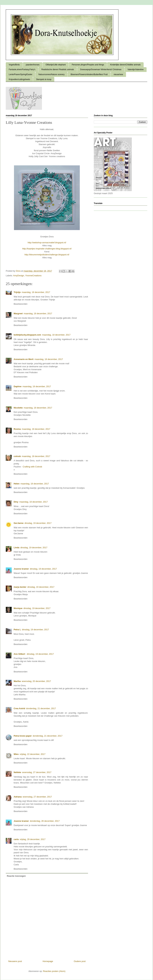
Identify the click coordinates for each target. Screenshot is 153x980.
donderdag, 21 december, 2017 (41, 708)
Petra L (17, 630)
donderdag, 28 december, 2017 (45, 821)
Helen (17, 484)
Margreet (18, 313)
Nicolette (18, 408)
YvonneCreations (33, 276)
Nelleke (17, 772)
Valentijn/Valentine (136, 69)
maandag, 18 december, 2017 (36, 292)
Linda (17, 548)
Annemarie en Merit (24, 359)
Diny (16, 502)
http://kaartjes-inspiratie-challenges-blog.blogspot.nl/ (47, 249)
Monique (18, 608)
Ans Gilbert (20, 654)
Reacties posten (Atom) (54, 971)
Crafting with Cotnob (32, 467)
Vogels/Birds (14, 65)
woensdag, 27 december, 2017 (37, 772)
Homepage (48, 961)
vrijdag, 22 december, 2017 (32, 754)
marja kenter (20, 587)
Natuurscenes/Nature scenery (51, 74)
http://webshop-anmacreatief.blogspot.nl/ (47, 243)
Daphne (18, 386)
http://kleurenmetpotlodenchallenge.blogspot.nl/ (47, 255)
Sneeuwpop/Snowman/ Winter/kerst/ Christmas (101, 69)
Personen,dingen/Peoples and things (88, 65)
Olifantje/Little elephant (56, 65)
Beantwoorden (21, 304)
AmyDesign (19, 276)
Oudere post (80, 961)
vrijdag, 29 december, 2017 (32, 839)
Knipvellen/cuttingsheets (19, 79)
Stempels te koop (44, 79)
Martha (17, 681)
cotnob (17, 456)
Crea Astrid (19, 708)
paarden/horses (33, 65)
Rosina (17, 429)
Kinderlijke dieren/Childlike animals (125, 65)
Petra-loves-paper (23, 736)
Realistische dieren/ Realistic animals (58, 69)
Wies (16, 754)
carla (16, 839)
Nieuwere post (15, 961)
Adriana (18, 797)
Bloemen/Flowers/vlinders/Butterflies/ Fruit (89, 74)
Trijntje (17, 292)
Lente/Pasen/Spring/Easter (20, 74)
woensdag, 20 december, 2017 (36, 681)
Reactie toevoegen (16, 876)
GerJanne (19, 523)
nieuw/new (118, 74)
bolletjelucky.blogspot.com (27, 335)
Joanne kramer (21, 569)
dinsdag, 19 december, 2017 (38, 523)
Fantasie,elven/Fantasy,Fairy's (22, 69)
